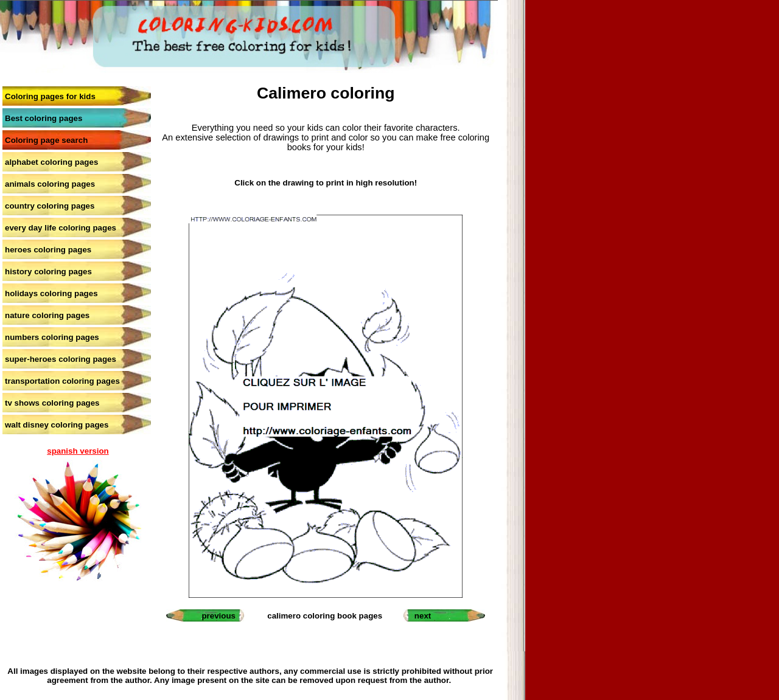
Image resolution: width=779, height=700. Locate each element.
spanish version (78, 451)
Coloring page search (46, 140)
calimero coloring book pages (325, 616)
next (423, 616)
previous (218, 616)
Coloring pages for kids (50, 96)
